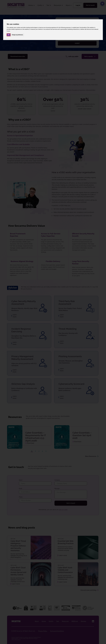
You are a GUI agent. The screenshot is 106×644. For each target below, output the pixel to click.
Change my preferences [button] (17, 35)
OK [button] (9, 35)
